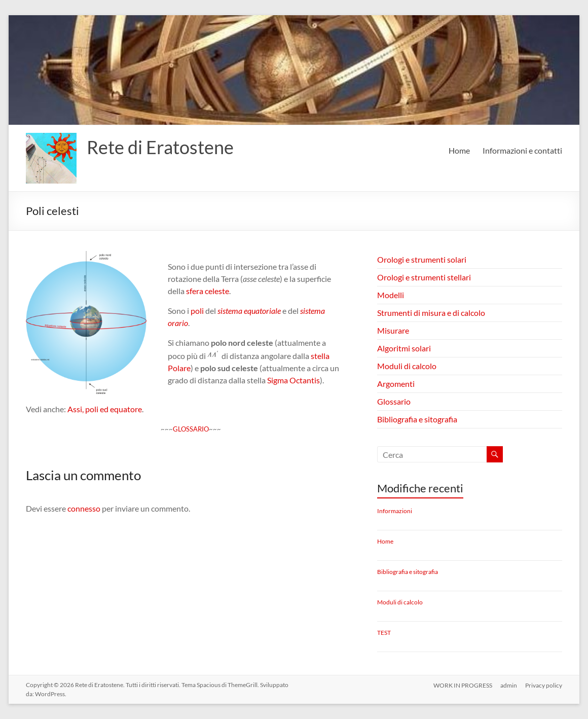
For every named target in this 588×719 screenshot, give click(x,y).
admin (509, 685)
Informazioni (395, 511)
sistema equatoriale (249, 311)
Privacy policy (544, 685)
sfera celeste (208, 291)
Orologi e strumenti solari (422, 259)
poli (197, 311)
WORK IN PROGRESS (463, 685)
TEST (384, 633)
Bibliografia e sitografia (417, 419)
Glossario (394, 401)
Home (459, 150)
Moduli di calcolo (407, 366)
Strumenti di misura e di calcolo (431, 313)
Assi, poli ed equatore (105, 409)
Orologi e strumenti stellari (424, 277)
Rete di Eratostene (160, 147)
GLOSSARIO (191, 429)
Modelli (391, 295)
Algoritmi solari (404, 348)
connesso (84, 508)
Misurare (393, 330)
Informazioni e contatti (522, 150)
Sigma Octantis (293, 380)
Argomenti (396, 384)
